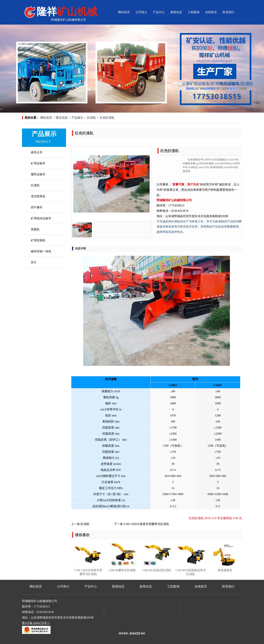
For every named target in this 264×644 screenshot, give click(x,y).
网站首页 (124, 12)
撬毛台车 (37, 152)
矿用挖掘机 (38, 240)
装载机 (35, 229)
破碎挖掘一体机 (41, 251)
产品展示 (77, 118)
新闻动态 (176, 12)
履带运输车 (38, 174)
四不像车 (37, 207)
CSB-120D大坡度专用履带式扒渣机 (146, 524)
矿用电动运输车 (41, 218)
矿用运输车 (38, 163)
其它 (34, 262)
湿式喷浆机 (38, 196)
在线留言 (211, 12)
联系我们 (228, 12)
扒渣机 (91, 118)
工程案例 (194, 12)
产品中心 (159, 12)
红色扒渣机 (107, 118)
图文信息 (62, 118)
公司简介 (141, 12)
